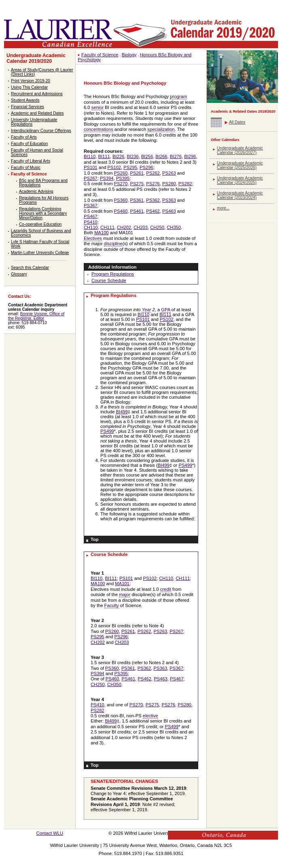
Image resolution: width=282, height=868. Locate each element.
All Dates (237, 122)
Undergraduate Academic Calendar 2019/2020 (36, 58)
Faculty (112, 605)
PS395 (123, 178)
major (125, 594)
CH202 (124, 227)
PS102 (114, 167)
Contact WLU (50, 833)
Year (146, 310)
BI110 (90, 156)
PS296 (146, 167)
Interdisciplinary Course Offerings (41, 131)
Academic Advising (36, 191)
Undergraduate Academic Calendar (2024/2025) (240, 180)
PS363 (169, 200)
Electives (93, 238)
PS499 (107, 431)
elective (151, 716)
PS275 (137, 184)
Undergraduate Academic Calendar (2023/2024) (240, 195)
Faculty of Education (29, 144)
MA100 (101, 233)
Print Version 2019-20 (31, 81)
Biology (129, 55)
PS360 (121, 200)
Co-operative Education (40, 224)
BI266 (161, 156)
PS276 (153, 184)
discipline (113, 244)
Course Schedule (109, 280)
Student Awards (25, 100)
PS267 (91, 178)
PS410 (91, 222)
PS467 (91, 216)
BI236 (133, 156)
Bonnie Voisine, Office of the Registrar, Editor (36, 316)
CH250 (157, 227)
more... (223, 208)
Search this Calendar (30, 268)
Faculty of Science (29, 174)
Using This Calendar (29, 87)
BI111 (104, 156)
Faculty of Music (26, 168)
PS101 (91, 167)
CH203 (141, 227)
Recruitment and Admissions (37, 94)
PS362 (153, 200)
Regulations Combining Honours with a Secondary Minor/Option (43, 213)
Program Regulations (113, 274)
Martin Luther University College (40, 253)
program (178, 96)
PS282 (185, 184)
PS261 (137, 173)
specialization (161, 129)
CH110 (91, 227)
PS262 (153, 173)
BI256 (147, 156)
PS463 (169, 211)
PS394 (107, 178)
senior (98, 107)
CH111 (107, 227)
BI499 (122, 412)
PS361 (137, 200)
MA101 (122, 584)
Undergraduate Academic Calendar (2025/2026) (240, 165)
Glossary (19, 274)
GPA (165, 310)
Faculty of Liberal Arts (31, 161)
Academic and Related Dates (37, 113)
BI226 (118, 156)
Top (95, 539)
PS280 (169, 184)
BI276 (176, 156)
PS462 (153, 211)
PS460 (121, 211)
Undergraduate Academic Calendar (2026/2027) (240, 150)
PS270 (121, 184)
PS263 (169, 173)
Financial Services (28, 107)
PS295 (130, 167)
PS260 (121, 173)
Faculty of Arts (24, 137)
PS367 (91, 205)
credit (166, 589)
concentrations (99, 129)
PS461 (137, 211)
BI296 (190, 156)
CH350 (174, 227)
